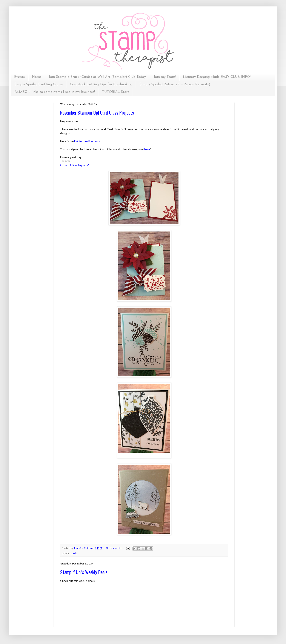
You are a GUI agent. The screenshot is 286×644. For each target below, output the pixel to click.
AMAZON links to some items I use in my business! (55, 92)
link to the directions (87, 141)
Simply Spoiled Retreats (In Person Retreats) (175, 84)
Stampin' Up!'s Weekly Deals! (84, 572)
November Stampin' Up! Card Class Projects (97, 112)
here (147, 149)
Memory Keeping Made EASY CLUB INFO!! (217, 77)
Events (19, 77)
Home (37, 77)
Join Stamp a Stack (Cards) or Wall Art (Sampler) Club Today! (98, 77)
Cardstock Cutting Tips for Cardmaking (101, 84)
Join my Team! (165, 77)
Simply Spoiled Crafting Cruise (38, 84)
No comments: (114, 548)
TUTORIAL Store (116, 92)
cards (74, 553)
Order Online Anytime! (75, 165)
